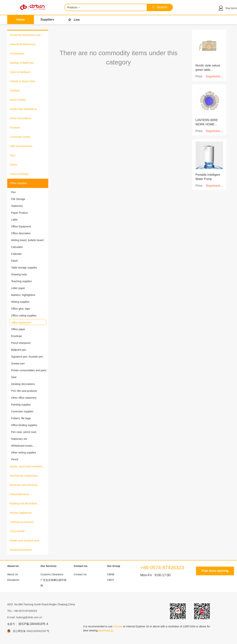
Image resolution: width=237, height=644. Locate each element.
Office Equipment (21, 226)
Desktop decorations (23, 384)
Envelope (17, 336)
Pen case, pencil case (24, 432)
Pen (13, 192)
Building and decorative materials (23, 504)
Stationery (17, 206)
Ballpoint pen (19, 350)
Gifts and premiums (21, 146)
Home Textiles (18, 100)
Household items (19, 494)
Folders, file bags (21, 418)
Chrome (118, 626)
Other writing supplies (24, 453)
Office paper (18, 329)
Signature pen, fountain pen (27, 357)
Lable (14, 220)
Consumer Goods (20, 137)
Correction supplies (22, 411)
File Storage (18, 199)
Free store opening (215, 571)
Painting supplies (21, 405)
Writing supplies (20, 302)
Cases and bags (19, 174)
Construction (17, 54)
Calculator (17, 247)
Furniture (15, 128)
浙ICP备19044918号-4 (33, 624)
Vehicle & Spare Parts (22, 81)
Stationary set (19, 439)
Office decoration (21, 233)
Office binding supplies (24, 425)
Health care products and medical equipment (24, 541)
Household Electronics (23, 44)
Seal (14, 377)
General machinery (21, 550)
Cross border (17, 531)
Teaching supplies (21, 281)
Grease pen (18, 363)
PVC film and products (24, 391)
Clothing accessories (22, 522)
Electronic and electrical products (24, 485)
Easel (14, 261)
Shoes (14, 165)
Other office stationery (24, 398)
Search (160, 7)
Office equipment (21, 323)
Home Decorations (21, 118)
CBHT (111, 580)
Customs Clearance (52, 574)
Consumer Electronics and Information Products (25, 35)
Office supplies (18, 183)
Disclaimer (13, 580)
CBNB (111, 574)
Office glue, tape (21, 309)
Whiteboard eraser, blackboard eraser (22, 446)
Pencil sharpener (21, 343)
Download (106, 630)
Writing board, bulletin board (27, 240)
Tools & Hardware (20, 72)
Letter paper (18, 288)
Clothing (15, 91)
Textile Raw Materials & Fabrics (23, 109)
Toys (13, 155)
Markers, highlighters (23, 295)
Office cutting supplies (24, 316)
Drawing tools (19, 274)
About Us (13, 574)
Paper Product (19, 213)
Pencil (15, 459)
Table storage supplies (24, 268)
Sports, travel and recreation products (26, 467)
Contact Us (80, 574)
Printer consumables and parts (29, 370)
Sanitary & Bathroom (22, 63)
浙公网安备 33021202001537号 (30, 631)
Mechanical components (24, 476)
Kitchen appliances (21, 513)
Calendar (16, 254)
